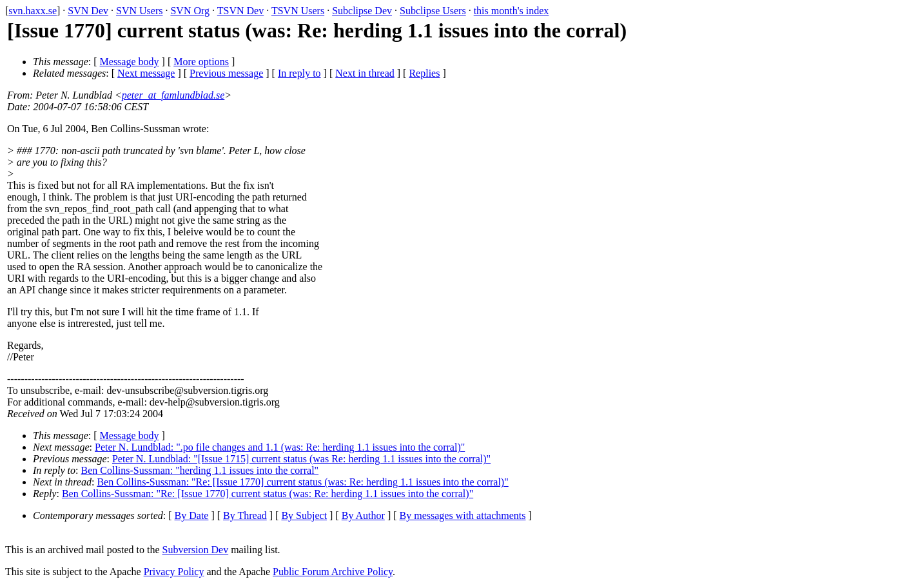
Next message (146, 73)
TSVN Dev (240, 11)
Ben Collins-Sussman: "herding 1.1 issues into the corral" (200, 470)
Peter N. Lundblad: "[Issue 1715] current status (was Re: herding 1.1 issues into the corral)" (301, 459)
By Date (192, 515)
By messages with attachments (463, 515)
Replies (424, 73)
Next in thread (365, 73)
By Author (363, 515)
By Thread (245, 515)
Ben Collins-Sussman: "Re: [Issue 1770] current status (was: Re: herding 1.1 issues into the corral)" (302, 482)
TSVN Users (298, 11)
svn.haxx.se (33, 11)
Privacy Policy (174, 572)
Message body (130, 62)
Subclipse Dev (362, 11)
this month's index (512, 11)
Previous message (226, 73)
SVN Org (190, 11)
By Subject (304, 515)
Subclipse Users (433, 11)
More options (201, 62)
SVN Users (139, 11)
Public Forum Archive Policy (333, 572)
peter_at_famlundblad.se (173, 95)
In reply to (299, 73)
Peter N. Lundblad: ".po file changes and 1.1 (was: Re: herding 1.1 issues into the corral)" (280, 447)
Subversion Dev (196, 550)
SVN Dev (88, 11)
